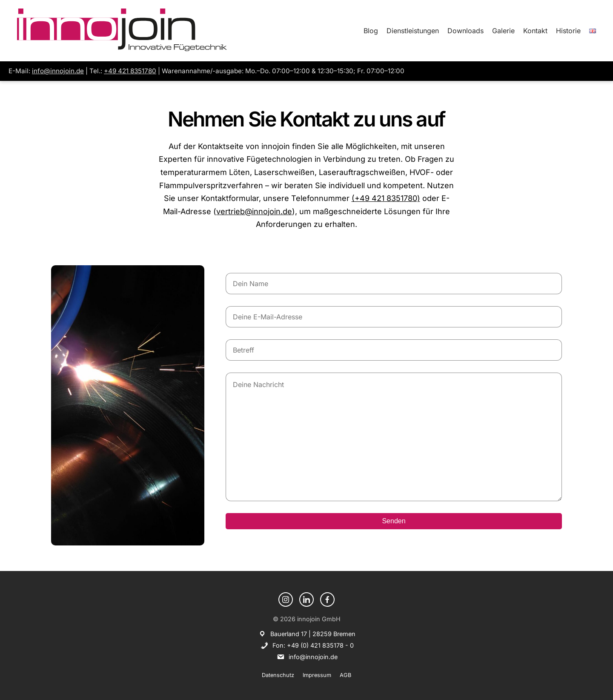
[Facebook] (327, 600)
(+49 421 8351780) (386, 198)
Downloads (465, 31)
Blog (371, 31)
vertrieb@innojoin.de (254, 211)
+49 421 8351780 (130, 71)
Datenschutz (278, 675)
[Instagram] (286, 600)
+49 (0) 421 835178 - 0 (320, 645)
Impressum (317, 675)
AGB (345, 675)
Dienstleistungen (413, 31)
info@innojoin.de (58, 71)
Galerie (503, 31)
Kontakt (535, 31)
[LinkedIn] (306, 600)
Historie (568, 31)
